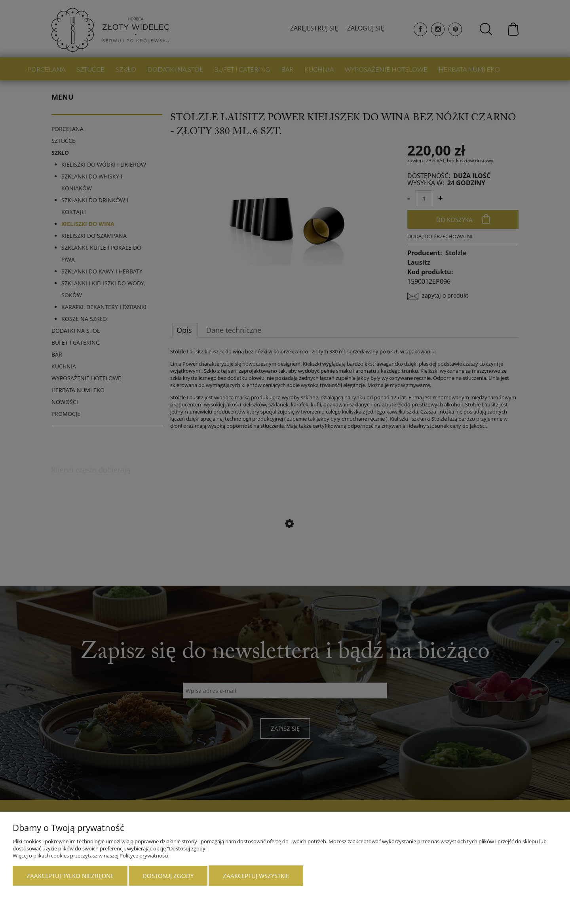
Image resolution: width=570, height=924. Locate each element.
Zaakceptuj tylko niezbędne (70, 876)
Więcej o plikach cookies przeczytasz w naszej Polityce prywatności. (91, 856)
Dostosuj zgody (168, 876)
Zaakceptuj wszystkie (256, 876)
